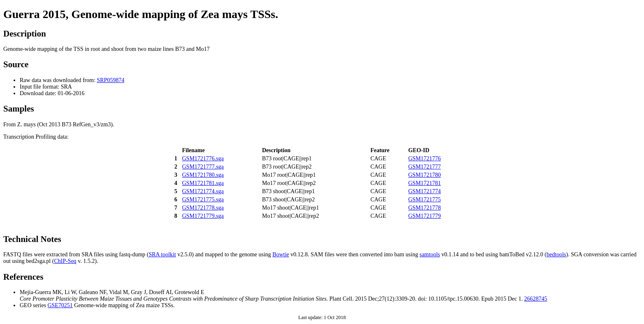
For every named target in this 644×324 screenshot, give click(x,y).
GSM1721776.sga (203, 159)
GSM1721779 (424, 216)
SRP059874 (111, 80)
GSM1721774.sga (203, 191)
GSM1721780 (424, 175)
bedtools (556, 254)
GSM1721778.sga (203, 208)
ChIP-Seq (65, 261)
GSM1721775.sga (203, 200)
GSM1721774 (424, 191)
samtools (430, 254)
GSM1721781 (424, 183)
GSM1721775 (424, 200)
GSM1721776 (424, 159)
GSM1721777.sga (203, 167)
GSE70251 (60, 305)
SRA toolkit (162, 254)
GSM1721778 (424, 208)
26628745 (536, 299)
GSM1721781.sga (203, 183)
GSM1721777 (424, 167)
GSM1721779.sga (203, 216)
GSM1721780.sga (203, 175)
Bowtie (281, 254)
